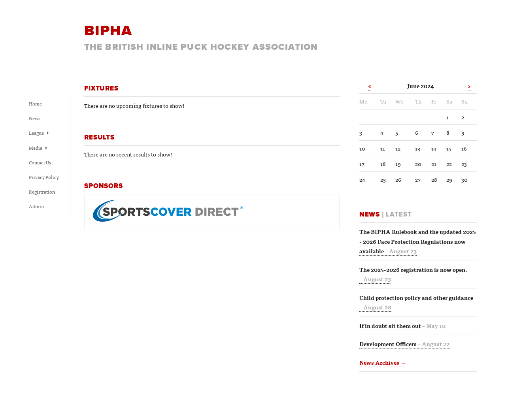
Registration (42, 192)
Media (38, 148)
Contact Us (40, 162)
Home (35, 104)
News (35, 118)
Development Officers (404, 344)
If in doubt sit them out (402, 326)
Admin (36, 206)
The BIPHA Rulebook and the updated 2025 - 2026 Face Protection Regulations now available (418, 241)
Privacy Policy (44, 177)
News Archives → (383, 362)
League (39, 133)
